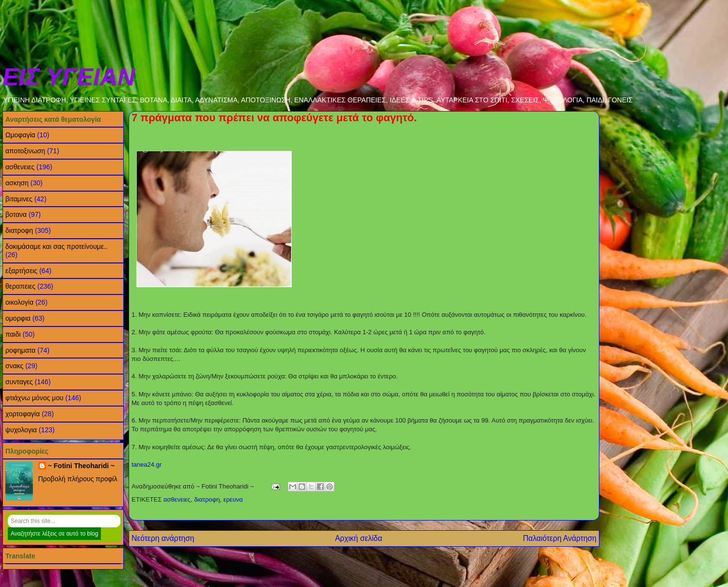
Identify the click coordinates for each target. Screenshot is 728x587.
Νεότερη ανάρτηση (163, 538)
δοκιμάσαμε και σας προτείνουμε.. (57, 246)
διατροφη (207, 499)
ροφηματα (20, 350)
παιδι (13, 334)
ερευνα (233, 499)
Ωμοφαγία (20, 135)
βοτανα (16, 214)
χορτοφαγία (23, 414)
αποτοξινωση (25, 151)
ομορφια (18, 318)
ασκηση (17, 183)
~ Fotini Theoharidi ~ (82, 466)
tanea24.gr (147, 465)
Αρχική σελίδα (358, 538)
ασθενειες (177, 499)
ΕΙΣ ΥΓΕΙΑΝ (69, 77)
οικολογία (19, 302)
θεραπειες (20, 286)
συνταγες (19, 382)
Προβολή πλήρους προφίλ (78, 479)
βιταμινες (19, 199)
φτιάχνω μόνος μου (34, 398)
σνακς (14, 366)
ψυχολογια (21, 430)
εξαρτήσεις (21, 271)
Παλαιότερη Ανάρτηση (560, 538)
